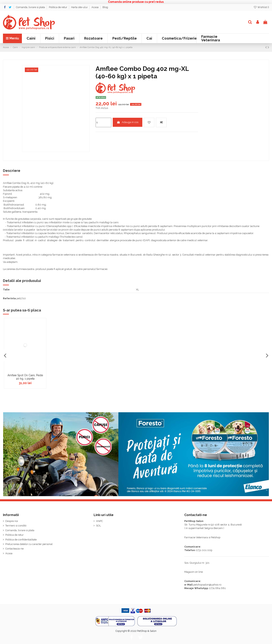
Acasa (95, 7)
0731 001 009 (204, 550)
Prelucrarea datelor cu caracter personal (29, 544)
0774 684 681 (217, 588)
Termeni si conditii (16, 526)
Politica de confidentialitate (21, 540)
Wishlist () (261, 7)
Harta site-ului (80, 7)
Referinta (9, 298)
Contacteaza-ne (14, 549)
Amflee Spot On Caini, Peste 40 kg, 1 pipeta (25, 377)
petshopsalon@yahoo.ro (207, 585)
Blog (105, 7)
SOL (98, 526)
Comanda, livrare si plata (31, 7)
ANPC (99, 521)
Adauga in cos (128, 122)
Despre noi (12, 521)
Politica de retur (58, 7)
